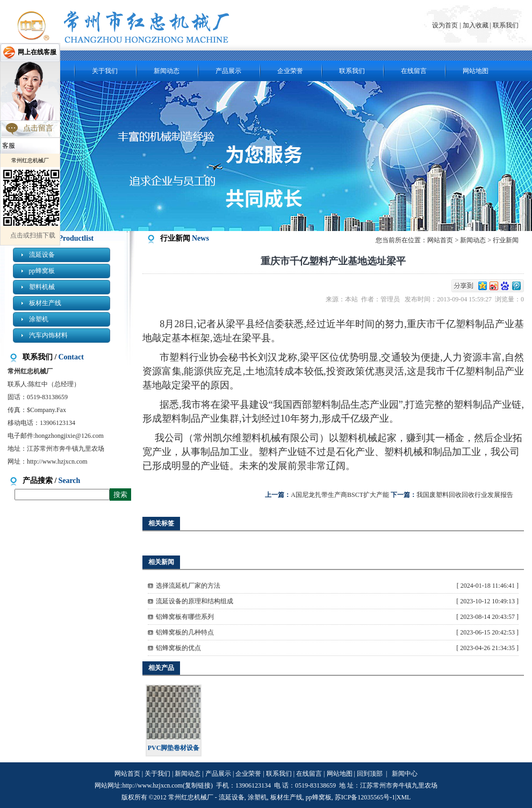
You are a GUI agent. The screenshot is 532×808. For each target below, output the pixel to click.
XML (404, 797)
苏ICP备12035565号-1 (365, 797)
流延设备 (42, 255)
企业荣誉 (290, 71)
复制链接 (198, 785)
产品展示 (228, 71)
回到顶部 (370, 774)
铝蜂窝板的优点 (178, 648)
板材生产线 (45, 303)
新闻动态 (167, 71)
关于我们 (105, 71)
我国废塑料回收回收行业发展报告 (465, 495)
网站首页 (440, 240)
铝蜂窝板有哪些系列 (185, 617)
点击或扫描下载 (33, 235)
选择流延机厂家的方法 (188, 586)
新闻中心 (405, 774)
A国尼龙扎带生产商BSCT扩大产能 (340, 495)
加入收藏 (476, 25)
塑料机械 (42, 287)
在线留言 (414, 71)
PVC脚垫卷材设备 (174, 748)
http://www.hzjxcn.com (57, 461)
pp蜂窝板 (42, 271)
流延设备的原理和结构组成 (195, 601)
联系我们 (506, 25)
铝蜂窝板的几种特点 (185, 632)
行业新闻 (506, 240)
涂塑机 (39, 319)
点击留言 (38, 128)
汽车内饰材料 (48, 335)
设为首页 (446, 25)
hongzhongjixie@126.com (69, 436)
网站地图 (476, 71)
